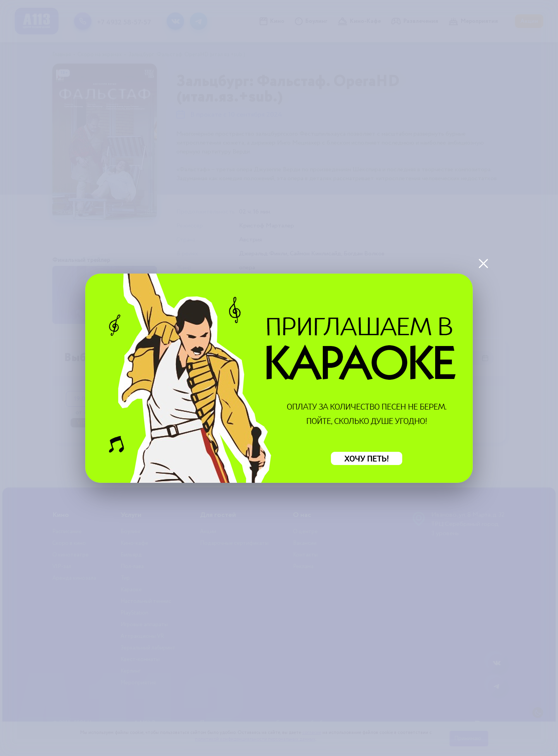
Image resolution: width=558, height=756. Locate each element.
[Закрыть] (483, 263)
